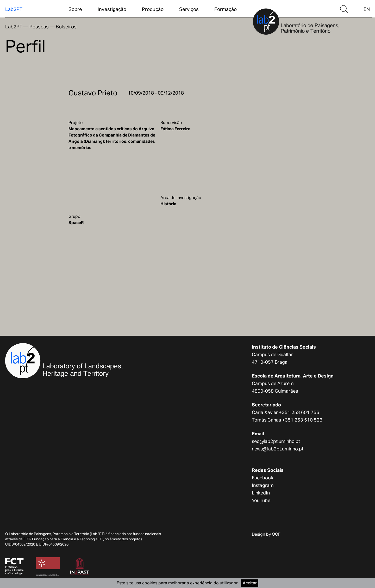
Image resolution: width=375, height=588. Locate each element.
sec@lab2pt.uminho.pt (276, 441)
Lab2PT (14, 9)
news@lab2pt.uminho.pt (278, 449)
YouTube (261, 500)
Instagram (263, 485)
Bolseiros (66, 27)
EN (367, 9)
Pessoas (39, 27)
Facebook (262, 478)
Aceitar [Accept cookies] (250, 583)
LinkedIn (261, 493)
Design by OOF (266, 534)
